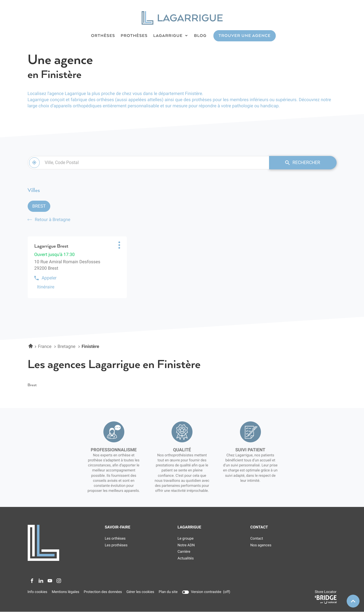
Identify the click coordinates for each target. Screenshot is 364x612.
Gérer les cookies (140, 592)
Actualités (186, 558)
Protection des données (103, 592)
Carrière (184, 552)
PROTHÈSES (134, 36)
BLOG (200, 36)
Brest (39, 206)
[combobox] (148, 163)
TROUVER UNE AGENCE (244, 36)
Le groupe (186, 539)
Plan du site (168, 592)
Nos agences (261, 545)
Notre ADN (186, 545)
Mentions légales (65, 592)
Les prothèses (116, 545)
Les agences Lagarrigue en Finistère (114, 365)
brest (32, 385)
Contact (257, 539)
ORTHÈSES (103, 36)
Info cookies (38, 592)
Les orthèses (115, 539)
